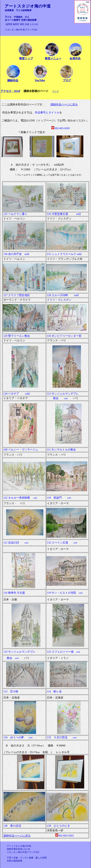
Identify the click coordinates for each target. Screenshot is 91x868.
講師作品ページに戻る (64, 104)
